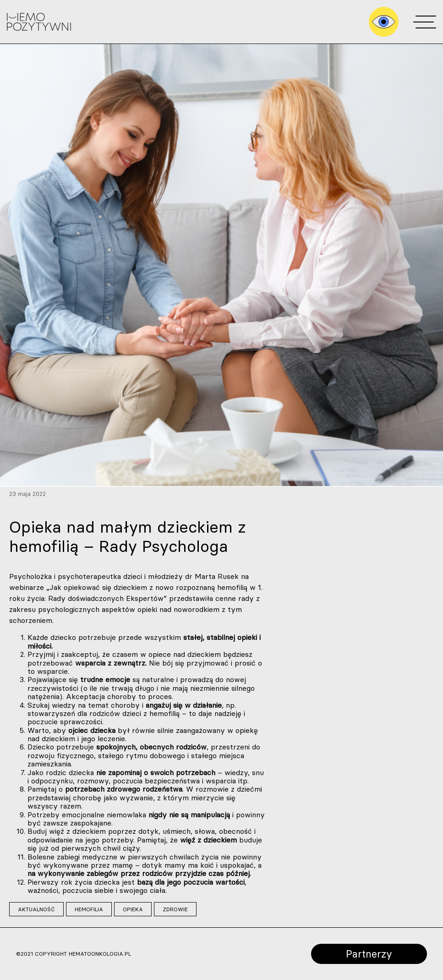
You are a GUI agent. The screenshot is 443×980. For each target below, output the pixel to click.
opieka (133, 909)
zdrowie (175, 909)
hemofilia (89, 909)
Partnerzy (369, 954)
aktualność (36, 909)
